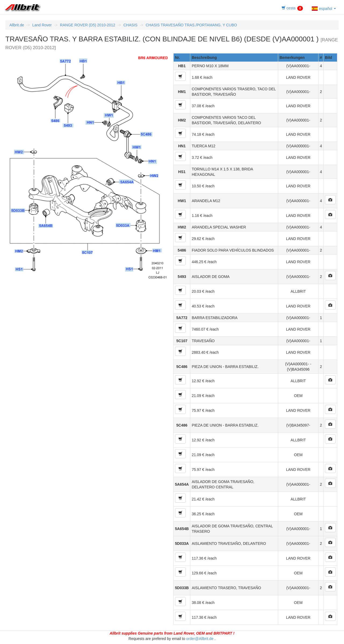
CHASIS (130, 25)
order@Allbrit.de (200, 639)
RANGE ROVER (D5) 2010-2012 (87, 25)
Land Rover (42, 25)
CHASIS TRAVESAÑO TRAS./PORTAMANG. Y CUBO (191, 25)
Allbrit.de (17, 25)
